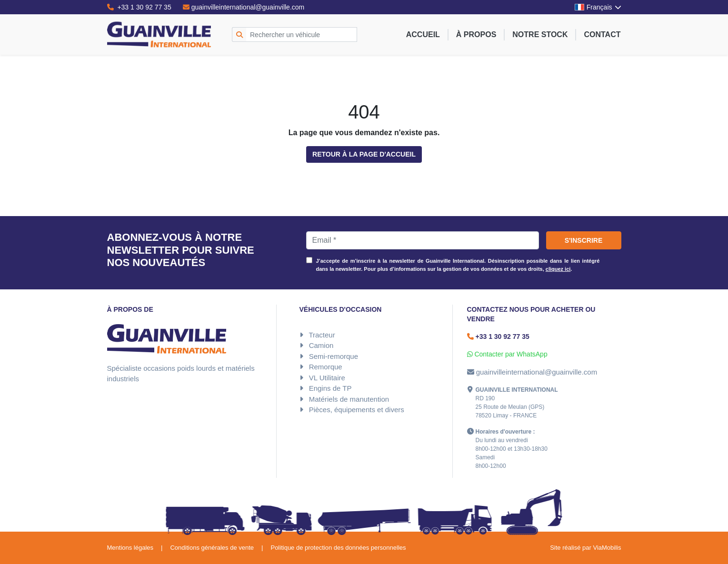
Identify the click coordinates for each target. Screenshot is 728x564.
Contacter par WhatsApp (507, 354)
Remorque (326, 367)
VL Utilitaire (327, 378)
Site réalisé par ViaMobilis (585, 548)
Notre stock (540, 35)
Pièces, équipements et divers (357, 410)
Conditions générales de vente (212, 548)
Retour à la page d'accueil (364, 154)
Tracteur (322, 335)
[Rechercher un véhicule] (302, 35)
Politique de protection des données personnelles (338, 548)
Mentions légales (130, 548)
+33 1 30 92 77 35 (139, 7)
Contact (602, 35)
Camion (321, 345)
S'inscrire (584, 240)
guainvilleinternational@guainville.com (244, 7)
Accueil (423, 35)
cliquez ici (558, 269)
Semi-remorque (334, 356)
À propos (476, 35)
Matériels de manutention (349, 399)
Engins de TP (330, 388)
